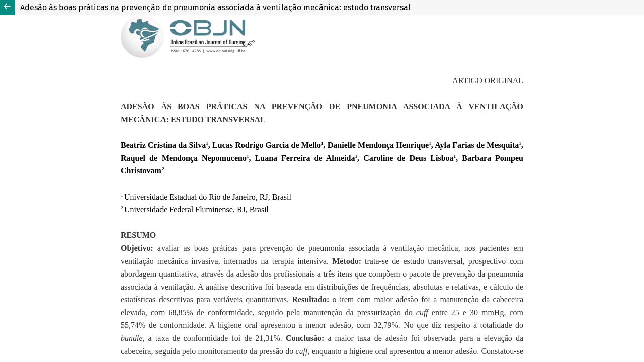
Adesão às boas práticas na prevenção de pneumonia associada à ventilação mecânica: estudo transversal (215, 7)
